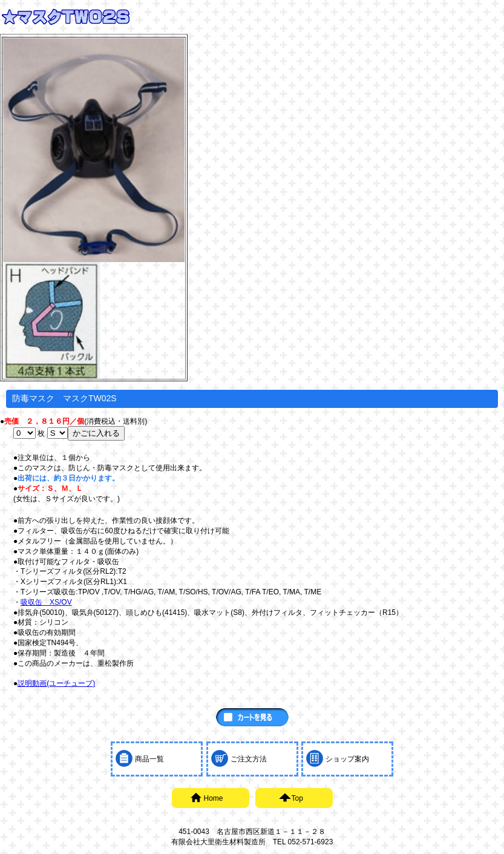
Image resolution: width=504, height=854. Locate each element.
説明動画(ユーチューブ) (56, 683)
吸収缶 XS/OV (46, 602)
